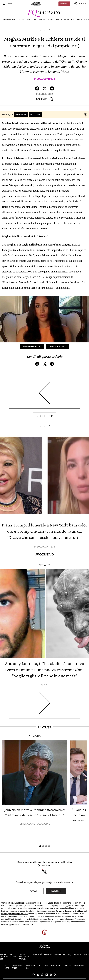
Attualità (44, 31)
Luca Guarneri (46, 79)
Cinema (42, 19)
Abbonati (64, 4)
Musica (51, 19)
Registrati (56, 891)
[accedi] (80, 4)
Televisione (32, 19)
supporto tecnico (14, 924)
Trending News (9, 19)
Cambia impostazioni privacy (25, 957)
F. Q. (46, 685)
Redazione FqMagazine (36, 824)
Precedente (45, 416)
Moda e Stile (69, 19)
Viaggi (59, 19)
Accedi (33, 891)
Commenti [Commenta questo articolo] (44, 99)
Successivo (44, 554)
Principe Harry (58, 347)
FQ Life (21, 19)
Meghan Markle (32, 347)
